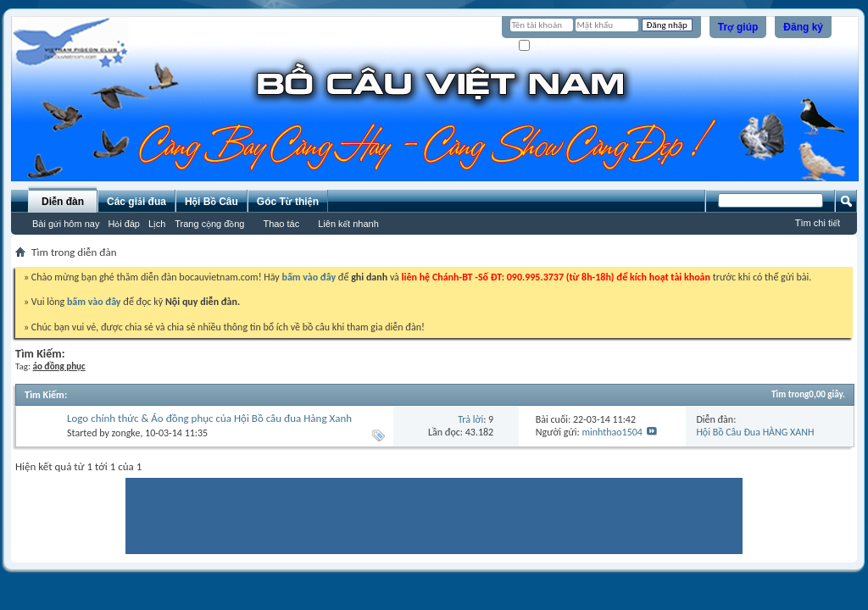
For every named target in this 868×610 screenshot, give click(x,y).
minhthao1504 (612, 432)
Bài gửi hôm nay (66, 224)
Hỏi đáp (124, 224)
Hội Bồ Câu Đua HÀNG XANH (755, 432)
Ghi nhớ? (543, 46)
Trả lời (470, 419)
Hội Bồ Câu (211, 202)
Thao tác (281, 224)
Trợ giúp (738, 27)
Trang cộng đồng (209, 224)
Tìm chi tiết (818, 223)
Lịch (157, 224)
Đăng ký (803, 27)
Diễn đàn (63, 202)
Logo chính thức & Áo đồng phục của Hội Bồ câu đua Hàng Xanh (209, 418)
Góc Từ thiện (288, 202)
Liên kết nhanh (348, 224)
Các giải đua (136, 202)
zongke (126, 433)
